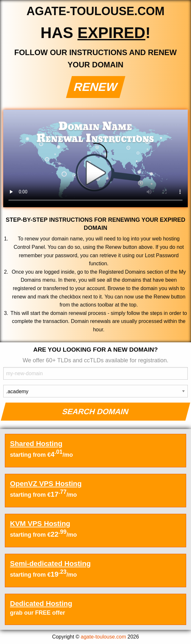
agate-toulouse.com (104, 637)
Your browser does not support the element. (95, 158)
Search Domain (95, 411)
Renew (95, 87)
